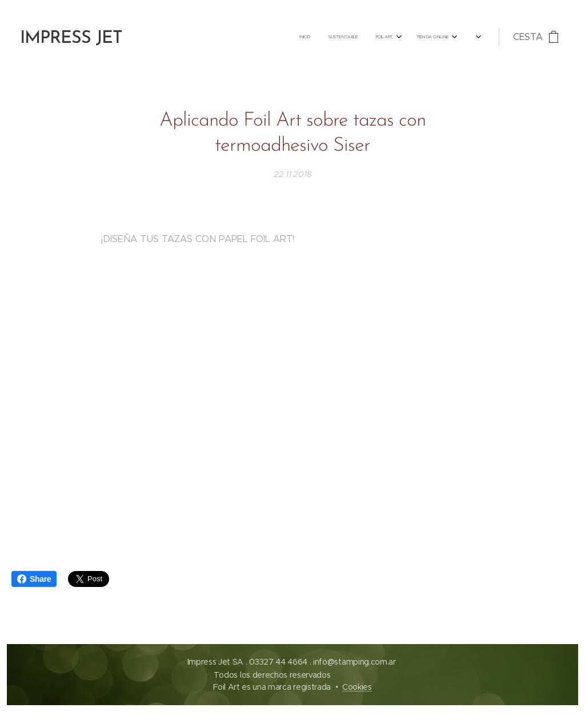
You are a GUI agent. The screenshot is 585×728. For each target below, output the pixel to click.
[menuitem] (294, 37)
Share (34, 579)
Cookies (357, 687)
